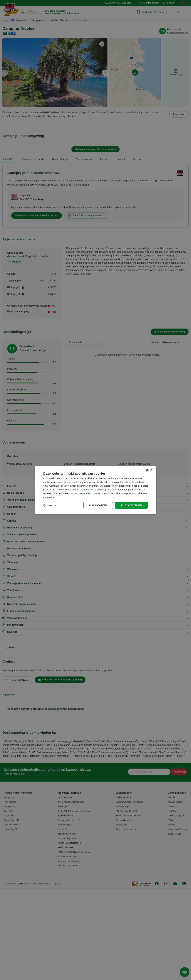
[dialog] (95, 490)
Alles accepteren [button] (131, 505)
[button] (50, 505)
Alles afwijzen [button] (98, 505)
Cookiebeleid (84, 493)
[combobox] (147, 470)
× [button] (151, 470)
